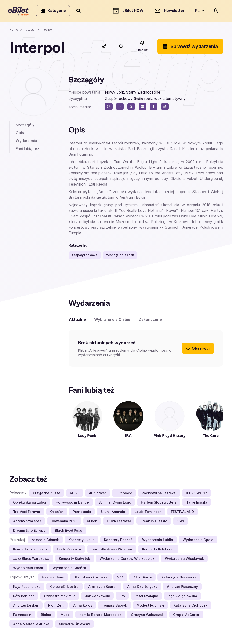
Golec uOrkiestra (64, 588)
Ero (122, 597)
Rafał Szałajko (146, 597)
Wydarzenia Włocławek (184, 560)
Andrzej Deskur (26, 606)
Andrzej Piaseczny (182, 588)
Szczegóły (25, 126)
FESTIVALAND (182, 513)
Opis (20, 134)
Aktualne (77, 321)
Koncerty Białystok (74, 560)
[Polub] (121, 48)
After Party (143, 578)
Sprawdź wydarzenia (190, 48)
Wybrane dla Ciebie (112, 321)
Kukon (92, 522)
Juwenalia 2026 (64, 522)
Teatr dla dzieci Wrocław (112, 550)
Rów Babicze (24, 597)
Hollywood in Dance (72, 503)
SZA (120, 578)
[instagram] (109, 108)
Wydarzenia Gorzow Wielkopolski (127, 560)
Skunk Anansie (113, 513)
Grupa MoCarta (186, 616)
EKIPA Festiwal (119, 522)
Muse (65, 616)
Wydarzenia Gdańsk (69, 569)
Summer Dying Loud (115, 503)
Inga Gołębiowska (182, 597)
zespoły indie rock (120, 256)
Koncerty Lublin (82, 541)
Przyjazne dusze (47, 494)
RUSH (75, 494)
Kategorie (54, 11)
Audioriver (98, 494)
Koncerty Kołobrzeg (158, 550)
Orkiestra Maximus (60, 597)
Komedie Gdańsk (45, 541)
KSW (180, 522)
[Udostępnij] (104, 48)
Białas (46, 616)
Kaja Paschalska (27, 588)
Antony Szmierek (27, 522)
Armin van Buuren (103, 588)
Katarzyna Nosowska (179, 578)
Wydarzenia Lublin (158, 541)
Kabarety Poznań (118, 541)
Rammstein (22, 616)
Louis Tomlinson (148, 513)
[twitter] (131, 108)
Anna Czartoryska (142, 588)
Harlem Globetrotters (159, 503)
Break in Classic (154, 522)
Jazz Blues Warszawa (31, 560)
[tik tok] (165, 108)
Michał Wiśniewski (74, 625)
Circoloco (124, 494)
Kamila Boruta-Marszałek (100, 616)
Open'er (57, 513)
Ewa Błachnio (53, 578)
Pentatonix (82, 513)
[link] (120, 108)
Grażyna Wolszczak (147, 616)
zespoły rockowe (85, 256)
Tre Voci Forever (27, 513)
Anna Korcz (83, 606)
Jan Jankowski (97, 597)
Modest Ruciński (150, 606)
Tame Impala (197, 503)
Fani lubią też (27, 150)
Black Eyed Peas (69, 532)
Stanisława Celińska (91, 578)
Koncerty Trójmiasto (30, 550)
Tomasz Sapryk (114, 606)
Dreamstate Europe (29, 532)
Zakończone (150, 321)
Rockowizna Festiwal (159, 494)
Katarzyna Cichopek (191, 606)
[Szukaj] (80, 11)
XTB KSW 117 (196, 494)
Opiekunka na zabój (30, 503)
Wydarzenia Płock (28, 569)
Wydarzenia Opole (198, 541)
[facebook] (154, 108)
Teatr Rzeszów (69, 550)
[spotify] (142, 108)
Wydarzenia (26, 142)
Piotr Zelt (56, 606)
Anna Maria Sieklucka (31, 625)
